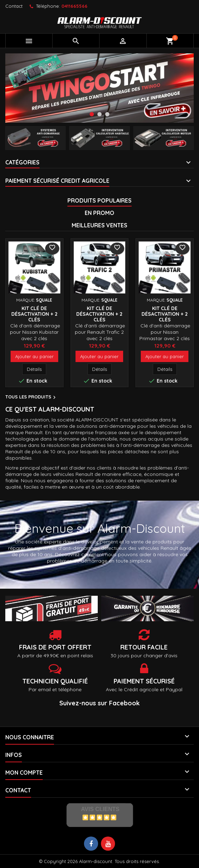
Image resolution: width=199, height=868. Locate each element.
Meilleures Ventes (99, 225)
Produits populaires (99, 200)
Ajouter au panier (34, 356)
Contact (14, 6)
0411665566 (74, 6)
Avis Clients (100, 809)
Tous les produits (31, 397)
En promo (99, 213)
